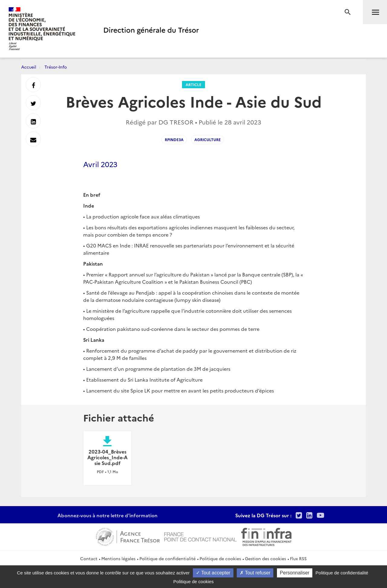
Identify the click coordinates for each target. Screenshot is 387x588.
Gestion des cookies (265, 558)
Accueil (29, 67)
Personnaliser (295, 573)
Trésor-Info (56, 67)
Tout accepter (213, 573)
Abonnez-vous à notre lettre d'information (107, 515)
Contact (89, 558)
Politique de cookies (220, 558)
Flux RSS (298, 558)
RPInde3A (174, 139)
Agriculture (208, 139)
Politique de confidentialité (167, 558)
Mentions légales (118, 558)
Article (193, 84)
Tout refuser (255, 573)
